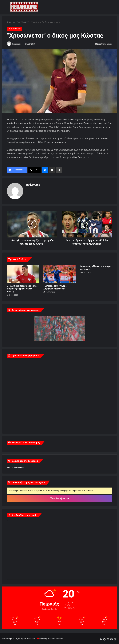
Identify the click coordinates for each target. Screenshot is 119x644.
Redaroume (17, 44)
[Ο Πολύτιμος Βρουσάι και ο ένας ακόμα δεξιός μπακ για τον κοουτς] (23, 274)
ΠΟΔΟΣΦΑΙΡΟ (23, 22)
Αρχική (11, 22)
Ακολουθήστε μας (60, 498)
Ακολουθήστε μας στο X (24, 515)
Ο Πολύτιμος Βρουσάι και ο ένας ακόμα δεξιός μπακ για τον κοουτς (22, 289)
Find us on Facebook (16, 468)
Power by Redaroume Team (51, 639)
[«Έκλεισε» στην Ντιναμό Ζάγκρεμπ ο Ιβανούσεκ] (60, 274)
